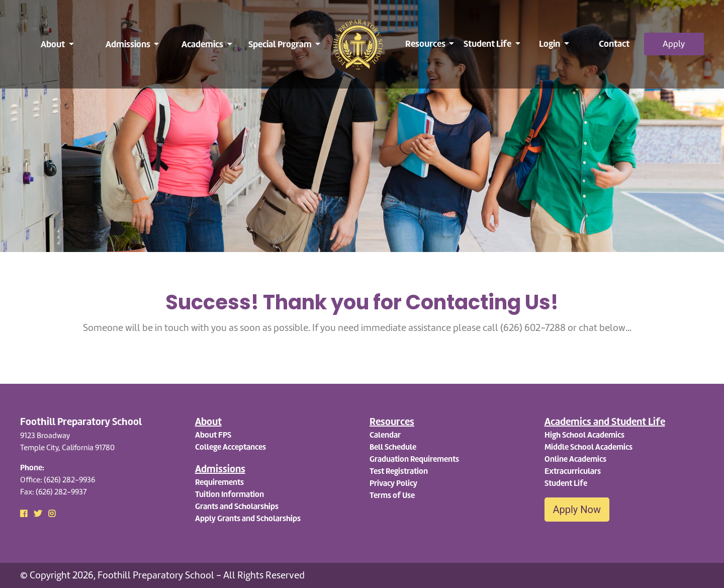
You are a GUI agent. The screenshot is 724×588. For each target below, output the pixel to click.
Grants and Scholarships (237, 506)
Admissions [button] (129, 44)
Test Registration (399, 471)
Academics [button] (203, 44)
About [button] (54, 44)
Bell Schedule (393, 447)
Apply (674, 44)
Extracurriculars (573, 471)
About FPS (213, 435)
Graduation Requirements (414, 459)
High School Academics (584, 435)
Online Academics (575, 459)
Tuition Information (230, 494)
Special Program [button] (281, 44)
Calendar (385, 435)
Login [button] (550, 44)
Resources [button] (426, 44)
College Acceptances (231, 447)
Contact (614, 44)
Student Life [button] (488, 44)
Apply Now (577, 510)
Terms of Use (392, 495)
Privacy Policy (393, 483)
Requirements (219, 482)
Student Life (566, 483)
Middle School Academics (589, 447)
